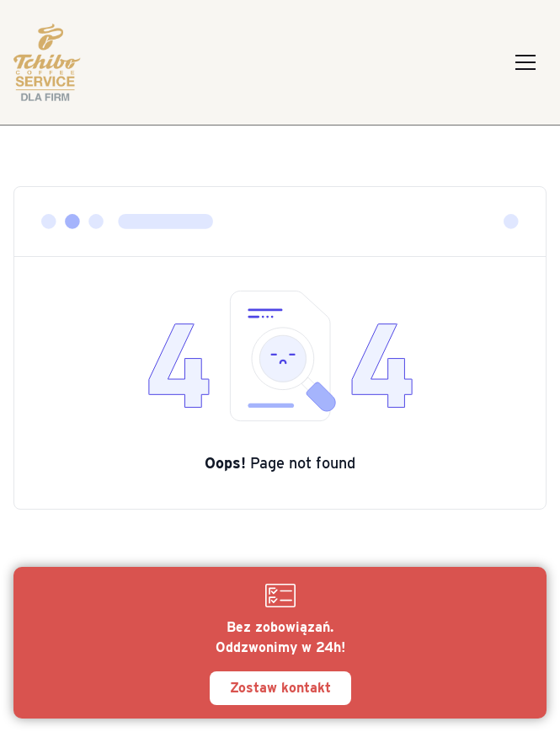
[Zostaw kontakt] (280, 643)
